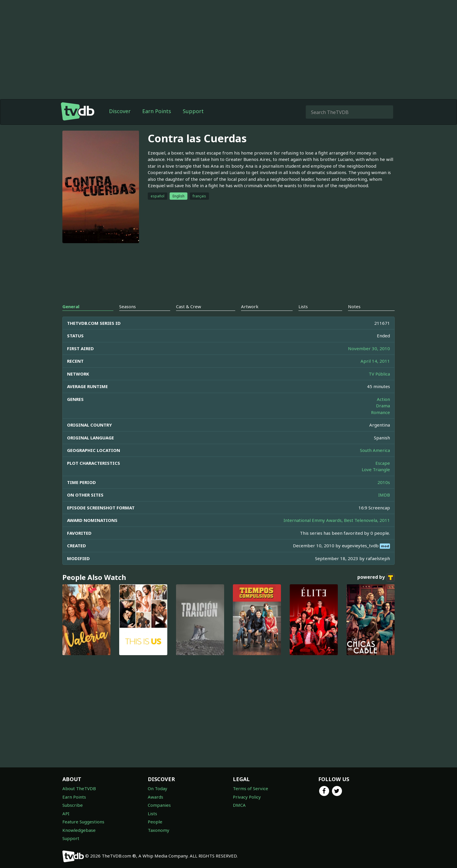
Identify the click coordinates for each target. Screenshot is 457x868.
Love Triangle (376, 469)
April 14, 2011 (375, 361)
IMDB (384, 495)
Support (193, 111)
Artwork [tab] (250, 306)
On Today (158, 788)
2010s (384, 482)
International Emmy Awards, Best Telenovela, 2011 (337, 520)
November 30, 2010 (369, 348)
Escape (383, 463)
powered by (376, 578)
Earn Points (157, 111)
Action (383, 399)
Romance (380, 412)
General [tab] (71, 306)
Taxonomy (159, 830)
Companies (159, 805)
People (155, 822)
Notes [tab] (354, 306)
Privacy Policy (247, 797)
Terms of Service (251, 788)
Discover (120, 111)
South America (375, 450)
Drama (383, 406)
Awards (155, 797)
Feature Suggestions (83, 822)
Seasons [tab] (128, 306)
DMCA (239, 805)
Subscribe (73, 805)
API (66, 813)
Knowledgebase (79, 830)
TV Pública (379, 374)
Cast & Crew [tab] (189, 306)
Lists (152, 813)
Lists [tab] (303, 306)
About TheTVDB (79, 788)
